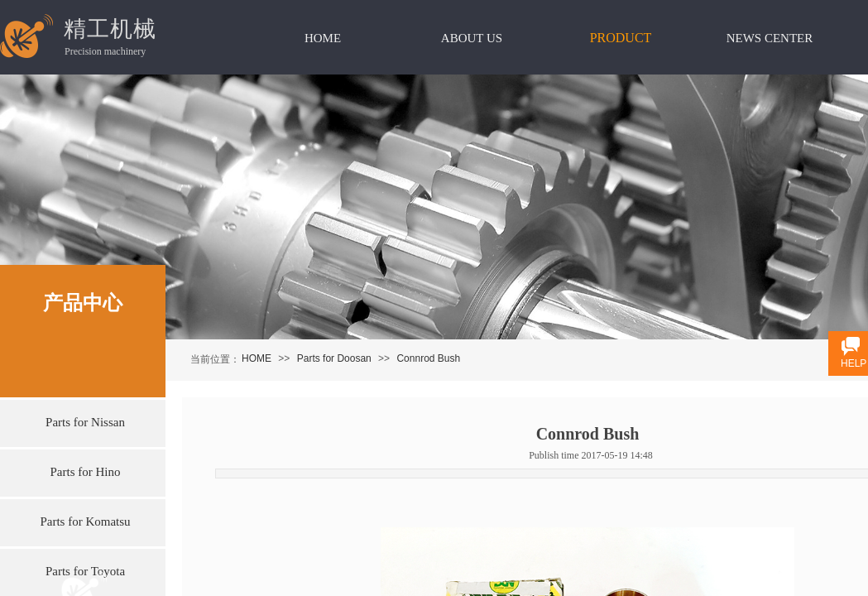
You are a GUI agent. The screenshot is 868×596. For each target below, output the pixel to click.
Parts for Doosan (334, 358)
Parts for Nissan (85, 422)
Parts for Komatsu (85, 521)
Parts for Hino (86, 472)
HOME (257, 358)
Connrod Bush (428, 358)
